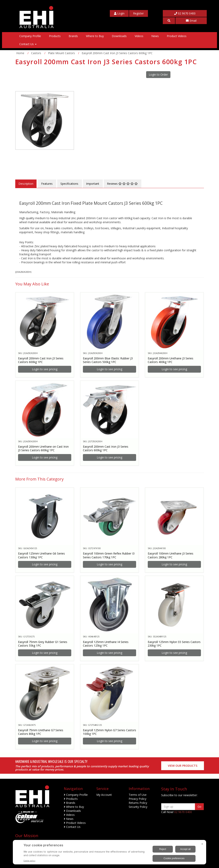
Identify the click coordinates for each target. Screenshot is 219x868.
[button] (169, 21)
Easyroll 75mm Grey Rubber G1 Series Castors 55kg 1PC (43, 644)
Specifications (69, 184)
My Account (104, 795)
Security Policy (138, 807)
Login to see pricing (45, 369)
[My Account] (119, 13)
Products (55, 36)
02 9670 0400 (185, 13)
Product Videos (177, 36)
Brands (73, 36)
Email (191, 21)
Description (26, 184)
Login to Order (158, 75)
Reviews (122, 184)
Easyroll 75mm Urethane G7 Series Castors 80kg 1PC (41, 732)
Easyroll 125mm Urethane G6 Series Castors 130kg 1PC (41, 555)
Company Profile (30, 36)
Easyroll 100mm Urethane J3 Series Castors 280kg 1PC (171, 555)
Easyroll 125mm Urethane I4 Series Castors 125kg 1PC (106, 644)
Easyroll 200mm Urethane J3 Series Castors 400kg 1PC (171, 360)
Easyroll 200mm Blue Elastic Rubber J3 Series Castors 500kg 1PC (108, 360)
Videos (139, 36)
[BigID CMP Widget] (109, 853)
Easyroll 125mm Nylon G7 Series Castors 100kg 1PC (109, 732)
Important (93, 184)
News (155, 36)
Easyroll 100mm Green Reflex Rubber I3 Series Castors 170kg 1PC (109, 555)
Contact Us (28, 44)
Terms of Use (138, 795)
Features (47, 184)
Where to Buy (95, 36)
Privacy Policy (138, 799)
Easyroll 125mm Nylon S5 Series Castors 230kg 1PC (174, 644)
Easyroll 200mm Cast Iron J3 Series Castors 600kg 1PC (41, 360)
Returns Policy (138, 803)
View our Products (183, 766)
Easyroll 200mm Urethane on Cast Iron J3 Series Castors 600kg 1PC (43, 448)
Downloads (119, 36)
